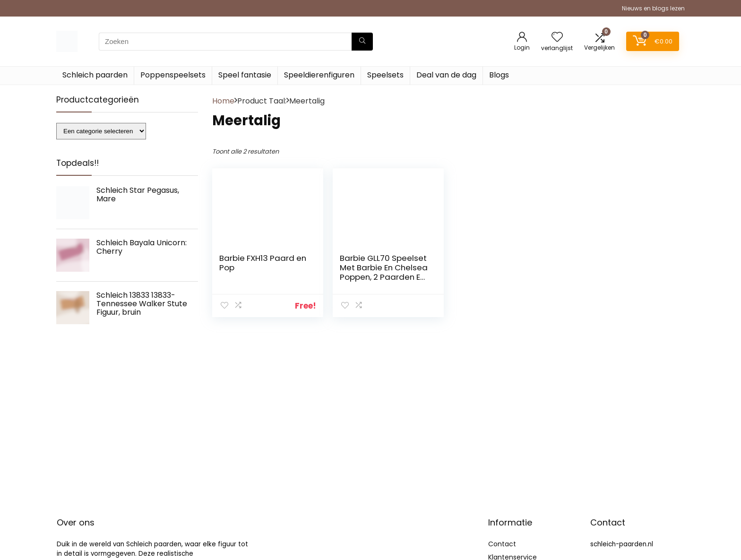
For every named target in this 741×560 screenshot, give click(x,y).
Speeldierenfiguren (319, 75)
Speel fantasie (245, 75)
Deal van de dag (446, 75)
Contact (502, 544)
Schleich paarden (95, 75)
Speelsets (385, 75)
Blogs (499, 75)
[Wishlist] (557, 38)
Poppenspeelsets (173, 75)
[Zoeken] (362, 42)
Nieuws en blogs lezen (653, 8)
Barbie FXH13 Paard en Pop (263, 263)
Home (223, 101)
